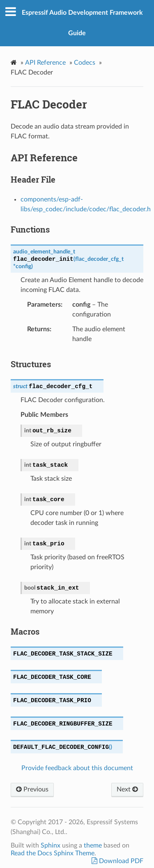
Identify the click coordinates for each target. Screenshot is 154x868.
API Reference (45, 63)
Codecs (85, 63)
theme (93, 845)
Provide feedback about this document (77, 768)
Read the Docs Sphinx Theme (53, 853)
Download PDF (120, 861)
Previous (32, 789)
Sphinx (51, 845)
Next (127, 789)
